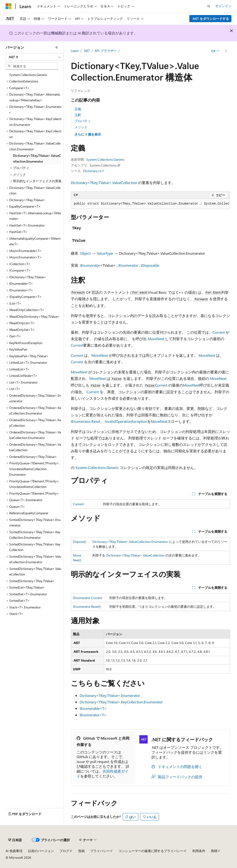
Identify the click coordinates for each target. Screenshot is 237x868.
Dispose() (79, 542)
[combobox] (34, 57)
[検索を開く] (209, 6)
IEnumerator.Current (87, 598)
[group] (150, 204)
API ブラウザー (106, 51)
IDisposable (150, 265)
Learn (75, 51)
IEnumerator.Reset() (87, 606)
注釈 (78, 115)
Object (85, 253)
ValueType (105, 253)
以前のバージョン (41, 851)
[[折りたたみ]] (57, 47)
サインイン (223, 6)
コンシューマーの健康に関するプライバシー (151, 851)
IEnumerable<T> (93, 708)
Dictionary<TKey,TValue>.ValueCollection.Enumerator (130, 542)
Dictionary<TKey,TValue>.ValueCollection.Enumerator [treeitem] (37, 158)
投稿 (81, 851)
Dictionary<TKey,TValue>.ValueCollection (104, 183)
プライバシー (100, 851)
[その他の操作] (226, 51)
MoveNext (156, 339)
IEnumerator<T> (93, 715)
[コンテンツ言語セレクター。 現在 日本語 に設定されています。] (15, 840)
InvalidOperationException (126, 421)
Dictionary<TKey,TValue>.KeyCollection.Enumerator (121, 702)
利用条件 (199, 851)
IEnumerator (90, 265)
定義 (78, 109)
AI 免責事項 (14, 851)
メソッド (81, 127)
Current (219, 332)
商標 (214, 851)
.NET (87, 51)
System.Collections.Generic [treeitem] (28, 75)
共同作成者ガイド (103, 774)
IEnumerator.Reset (86, 421)
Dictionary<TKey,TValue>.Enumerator (110, 695)
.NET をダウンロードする (210, 19)
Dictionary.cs (92, 171)
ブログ (64, 851)
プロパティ (83, 121)
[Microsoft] (9, 6)
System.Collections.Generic (105, 159)
